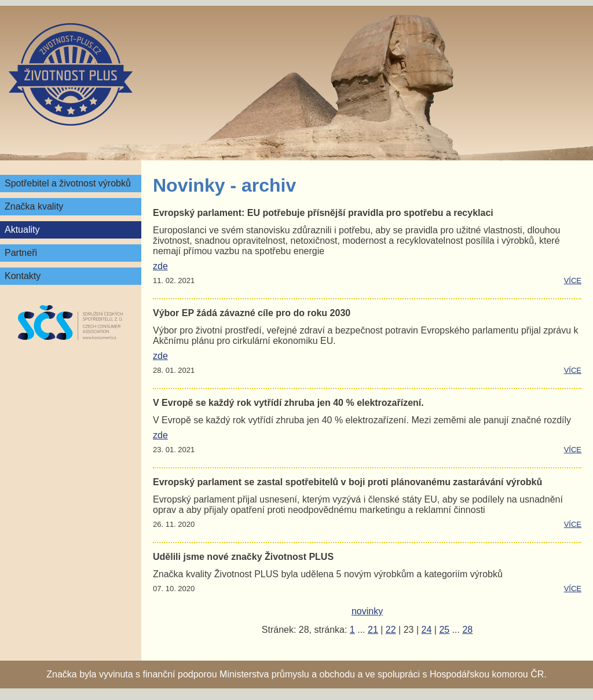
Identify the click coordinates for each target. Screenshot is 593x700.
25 (444, 630)
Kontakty (23, 276)
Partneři (21, 253)
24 (427, 630)
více (573, 281)
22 (391, 630)
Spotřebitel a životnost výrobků (68, 183)
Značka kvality (34, 206)
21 (373, 630)
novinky (367, 611)
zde (160, 266)
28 (467, 630)
